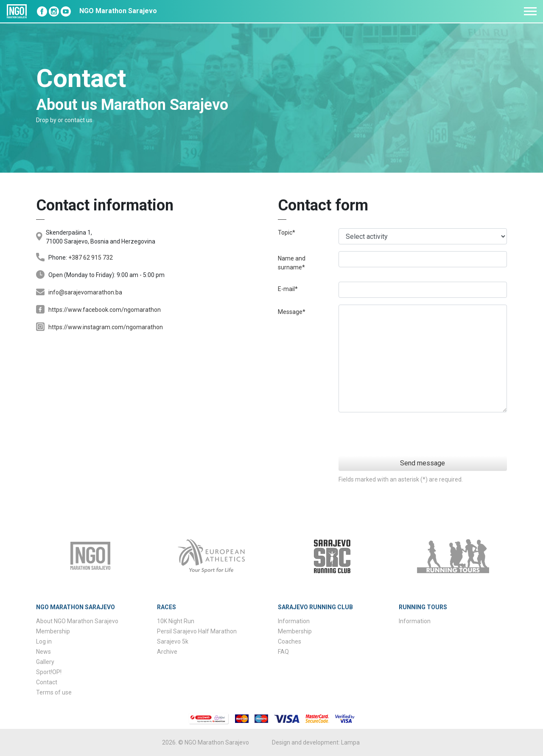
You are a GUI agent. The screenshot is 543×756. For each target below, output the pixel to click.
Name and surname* (292, 263)
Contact (47, 682)
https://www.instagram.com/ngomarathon (106, 327)
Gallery (45, 662)
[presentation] (442, 436)
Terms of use (54, 692)
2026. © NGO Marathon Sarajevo (206, 742)
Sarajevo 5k (173, 641)
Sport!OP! (49, 672)
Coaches (290, 641)
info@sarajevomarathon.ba (85, 292)
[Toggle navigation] (530, 11)
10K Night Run (176, 621)
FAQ (283, 652)
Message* (292, 312)
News (43, 652)
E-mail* (288, 289)
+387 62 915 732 (91, 258)
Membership (53, 631)
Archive (167, 652)
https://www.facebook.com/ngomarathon (105, 310)
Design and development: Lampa (316, 742)
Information (294, 621)
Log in (44, 641)
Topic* (287, 232)
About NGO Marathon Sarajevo (77, 621)
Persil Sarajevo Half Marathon (197, 631)
